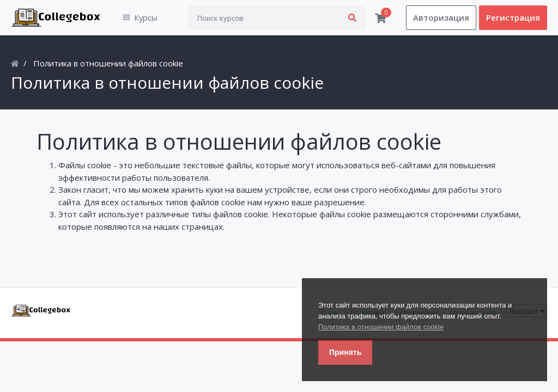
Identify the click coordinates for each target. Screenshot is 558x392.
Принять (345, 352)
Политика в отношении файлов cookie (381, 327)
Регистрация (513, 18)
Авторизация (441, 18)
